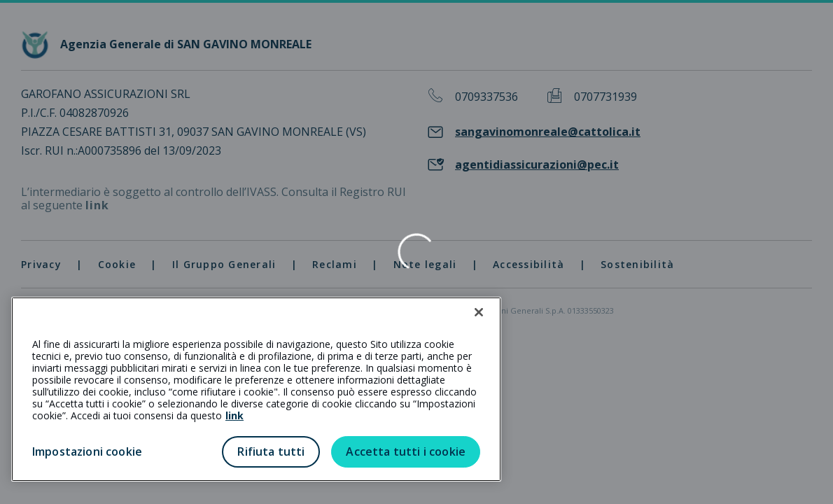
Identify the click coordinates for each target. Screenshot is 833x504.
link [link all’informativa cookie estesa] (234, 415)
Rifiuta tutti (271, 451)
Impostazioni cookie (87, 451)
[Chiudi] (479, 312)
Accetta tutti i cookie (406, 451)
